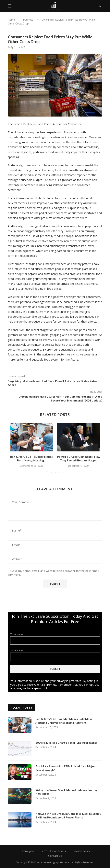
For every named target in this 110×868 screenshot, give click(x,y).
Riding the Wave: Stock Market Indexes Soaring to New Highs (68, 792)
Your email (55, 655)
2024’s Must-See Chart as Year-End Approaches (67, 743)
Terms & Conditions (53, 851)
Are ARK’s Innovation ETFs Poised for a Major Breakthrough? (65, 768)
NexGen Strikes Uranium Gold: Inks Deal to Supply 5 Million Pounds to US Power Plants (68, 816)
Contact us (55, 856)
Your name (55, 639)
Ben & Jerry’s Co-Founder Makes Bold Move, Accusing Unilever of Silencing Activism (64, 721)
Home (11, 20)
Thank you (27, 851)
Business (28, 20)
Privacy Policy (81, 851)
